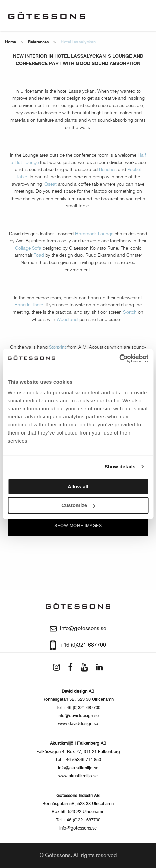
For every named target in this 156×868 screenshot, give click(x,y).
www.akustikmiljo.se (78, 776)
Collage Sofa (28, 248)
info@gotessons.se (78, 828)
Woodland (67, 320)
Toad (39, 255)
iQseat (50, 184)
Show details (120, 466)
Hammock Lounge (94, 234)
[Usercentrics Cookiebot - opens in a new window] (119, 359)
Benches (108, 170)
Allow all (78, 487)
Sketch (130, 312)
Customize (78, 505)
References (38, 42)
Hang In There (29, 305)
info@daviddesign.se (78, 716)
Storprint (58, 347)
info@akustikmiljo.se (78, 768)
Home (11, 42)
